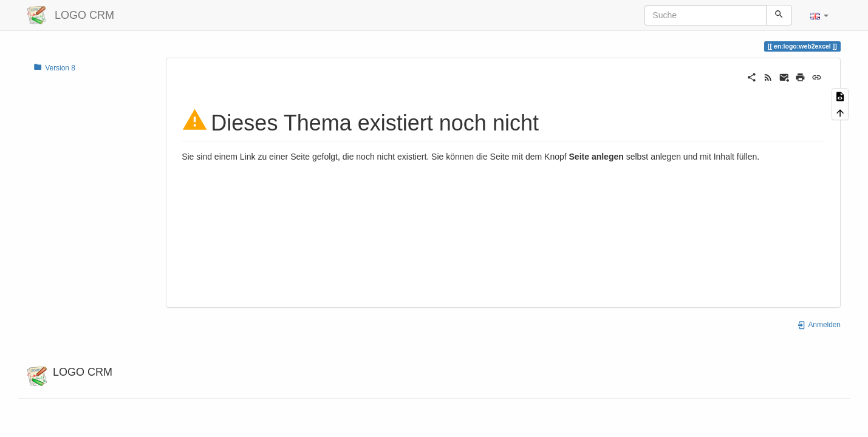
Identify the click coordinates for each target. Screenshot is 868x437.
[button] (819, 15)
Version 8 (54, 67)
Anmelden (819, 325)
